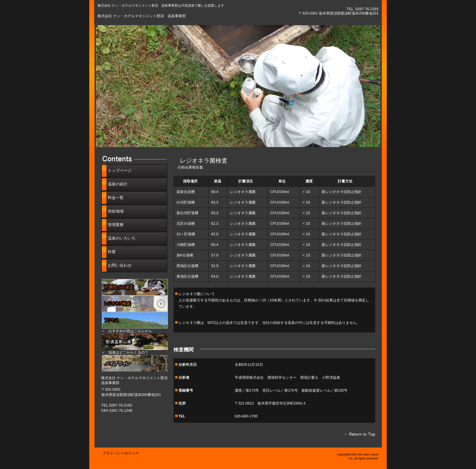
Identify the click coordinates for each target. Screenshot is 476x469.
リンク (135, 342)
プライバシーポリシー (121, 453)
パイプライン (135, 363)
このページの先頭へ (358, 436)
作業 (112, 252)
